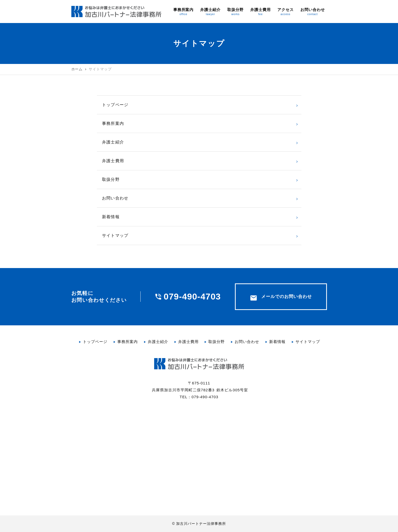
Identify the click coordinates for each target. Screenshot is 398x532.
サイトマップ (115, 235)
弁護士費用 (113, 161)
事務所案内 (113, 123)
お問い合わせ (115, 198)
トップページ (115, 105)
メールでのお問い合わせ (281, 298)
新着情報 (111, 217)
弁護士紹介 (113, 142)
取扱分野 (111, 179)
